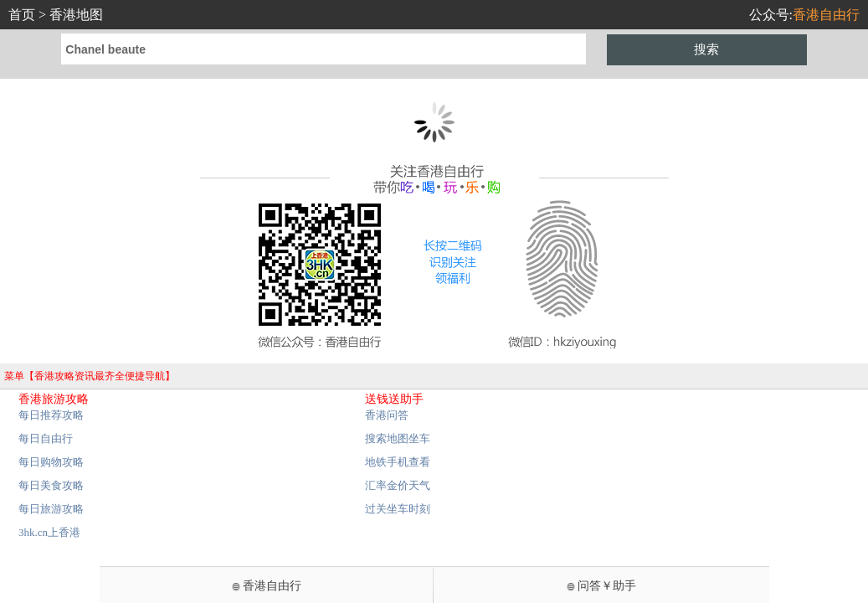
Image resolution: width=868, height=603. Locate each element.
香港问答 (387, 415)
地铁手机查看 (398, 462)
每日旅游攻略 (51, 509)
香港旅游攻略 (54, 399)
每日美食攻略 (51, 485)
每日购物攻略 (51, 462)
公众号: (804, 15)
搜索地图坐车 (398, 438)
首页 (22, 15)
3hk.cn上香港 (49, 532)
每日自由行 (46, 438)
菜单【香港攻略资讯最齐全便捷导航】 (90, 376)
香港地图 (76, 15)
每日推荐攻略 (51, 415)
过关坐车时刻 (398, 509)
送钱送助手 (394, 399)
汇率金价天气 (398, 485)
